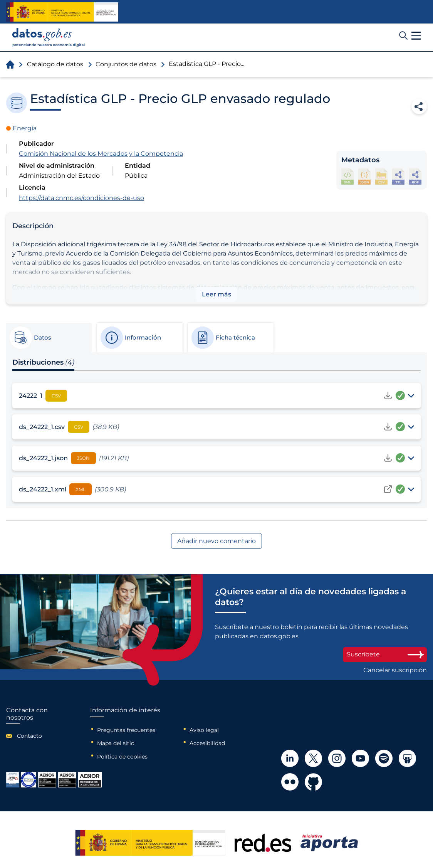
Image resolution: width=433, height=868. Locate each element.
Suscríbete (385, 654)
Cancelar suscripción (395, 670)
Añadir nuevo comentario (216, 541)
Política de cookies (122, 757)
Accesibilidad (207, 743)
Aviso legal (204, 730)
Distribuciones (43, 362)
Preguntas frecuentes (126, 730)
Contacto (29, 736)
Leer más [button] (216, 294)
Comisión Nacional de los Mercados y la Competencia (101, 154)
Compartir (419, 106)
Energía (25, 128)
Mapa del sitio (116, 743)
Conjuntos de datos (126, 64)
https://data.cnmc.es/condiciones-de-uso (81, 198)
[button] (416, 36)
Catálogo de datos (55, 64)
